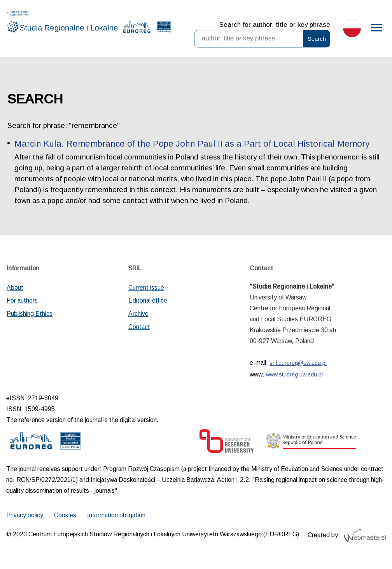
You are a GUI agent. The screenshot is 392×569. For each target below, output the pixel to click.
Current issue (146, 288)
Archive (138, 314)
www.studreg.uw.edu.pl (294, 375)
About (15, 288)
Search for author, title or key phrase (275, 25)
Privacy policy (25, 515)
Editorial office (148, 300)
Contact (139, 327)
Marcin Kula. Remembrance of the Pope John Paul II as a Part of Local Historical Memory (192, 144)
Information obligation (116, 515)
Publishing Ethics (30, 314)
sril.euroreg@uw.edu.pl (298, 363)
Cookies (65, 515)
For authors (22, 300)
